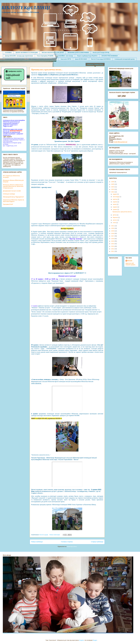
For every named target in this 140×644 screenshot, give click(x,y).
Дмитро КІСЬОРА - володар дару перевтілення (19, 56)
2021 (113, 226)
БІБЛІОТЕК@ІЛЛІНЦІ (26, 8)
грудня (115, 194)
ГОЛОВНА (8, 53)
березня (115, 217)
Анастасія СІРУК (66, 59)
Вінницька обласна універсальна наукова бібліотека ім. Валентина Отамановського (13, 186)
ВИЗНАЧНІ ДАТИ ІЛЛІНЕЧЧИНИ (78, 53)
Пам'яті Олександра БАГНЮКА (101, 59)
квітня (115, 215)
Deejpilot (82, 640)
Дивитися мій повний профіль (130, 264)
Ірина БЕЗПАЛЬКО (81, 59)
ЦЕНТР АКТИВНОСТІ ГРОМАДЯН (27, 53)
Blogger (95, 640)
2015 (113, 241)
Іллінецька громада (9, 194)
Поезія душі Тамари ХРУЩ (101, 53)
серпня (115, 202)
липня (115, 204)
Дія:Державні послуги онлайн (12, 191)
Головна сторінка (67, 542)
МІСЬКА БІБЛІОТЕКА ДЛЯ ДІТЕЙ (53, 53)
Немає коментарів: (55, 535)
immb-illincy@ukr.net (121, 142)
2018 (113, 233)
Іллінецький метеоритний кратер (125, 59)
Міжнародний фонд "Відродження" (14, 197)
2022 (113, 192)
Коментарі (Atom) (72, 547)
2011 (113, 251)
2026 (113, 182)
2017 (113, 236)
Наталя (130, 261)
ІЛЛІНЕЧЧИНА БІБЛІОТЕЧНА (15, 59)
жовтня (115, 199)
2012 (113, 249)
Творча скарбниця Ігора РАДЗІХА (87, 56)
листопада (116, 197)
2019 (113, 231)
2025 (113, 184)
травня (115, 209)
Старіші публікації (97, 542)
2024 (113, 187)
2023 (113, 189)
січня (114, 223)
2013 (113, 246)
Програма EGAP (8, 204)
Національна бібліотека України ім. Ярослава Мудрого (14, 201)
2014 (113, 244)
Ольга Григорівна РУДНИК (45, 56)
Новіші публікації (37, 542)
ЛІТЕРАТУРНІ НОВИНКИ (109, 56)
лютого (115, 220)
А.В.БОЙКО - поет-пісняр (65, 56)
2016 (113, 239)
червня (115, 207)
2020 (113, 228)
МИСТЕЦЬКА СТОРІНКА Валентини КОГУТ (43, 59)
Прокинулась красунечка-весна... (47, 70)
